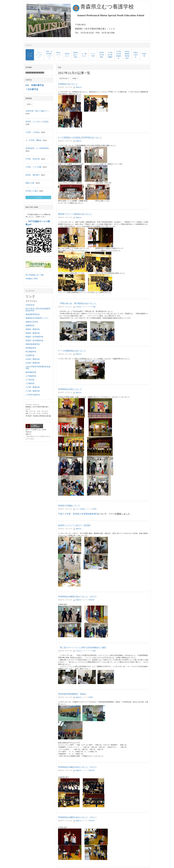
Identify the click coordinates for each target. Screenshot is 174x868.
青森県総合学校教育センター (37, 318)
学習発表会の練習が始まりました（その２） (78, 767)
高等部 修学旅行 (33, 175)
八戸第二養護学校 (33, 391)
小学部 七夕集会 (33, 132)
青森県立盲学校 (32, 322)
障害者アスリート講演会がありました (75, 214)
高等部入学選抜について (69, 506)
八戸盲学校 (30, 380)
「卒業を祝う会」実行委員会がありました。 (78, 303)
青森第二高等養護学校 (34, 340)
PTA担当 (77, 307)
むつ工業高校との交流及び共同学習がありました (80, 138)
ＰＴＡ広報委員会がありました (72, 351)
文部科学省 (30, 305)
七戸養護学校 (31, 376)
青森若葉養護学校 (33, 344)
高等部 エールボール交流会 (37, 122)
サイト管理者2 (79, 509)
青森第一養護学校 (33, 329)
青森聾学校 (30, 325)
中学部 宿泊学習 (33, 159)
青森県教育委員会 (33, 314)
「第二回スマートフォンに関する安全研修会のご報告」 (83, 648)
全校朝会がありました (68, 84)
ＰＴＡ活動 (92, 307)
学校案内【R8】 (32, 279)
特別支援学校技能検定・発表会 (72, 694)
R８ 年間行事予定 (35, 85)
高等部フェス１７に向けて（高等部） (75, 525)
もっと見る (38, 197)
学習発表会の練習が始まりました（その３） (78, 597)
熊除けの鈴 (30, 183)
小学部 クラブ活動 (34, 167)
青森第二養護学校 (33, 333)
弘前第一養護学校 (33, 359)
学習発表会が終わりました (70, 389)
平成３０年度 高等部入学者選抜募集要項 (78, 514)
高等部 (94, 509)
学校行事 (91, 600)
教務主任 (77, 87)
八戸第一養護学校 (33, 387)
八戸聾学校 (30, 383)
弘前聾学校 (30, 355)
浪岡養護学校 (31, 348)
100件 (75, 78)
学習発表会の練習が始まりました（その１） (78, 817)
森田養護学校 (31, 372)
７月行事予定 (32, 89)
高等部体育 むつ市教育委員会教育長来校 (42, 148)
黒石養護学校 (31, 352)
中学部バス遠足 (32, 191)
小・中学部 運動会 (34, 140)
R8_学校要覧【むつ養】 (35, 275)
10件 (29, 104)
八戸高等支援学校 (33, 395)
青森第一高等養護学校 (34, 337)
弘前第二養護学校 (33, 363)
